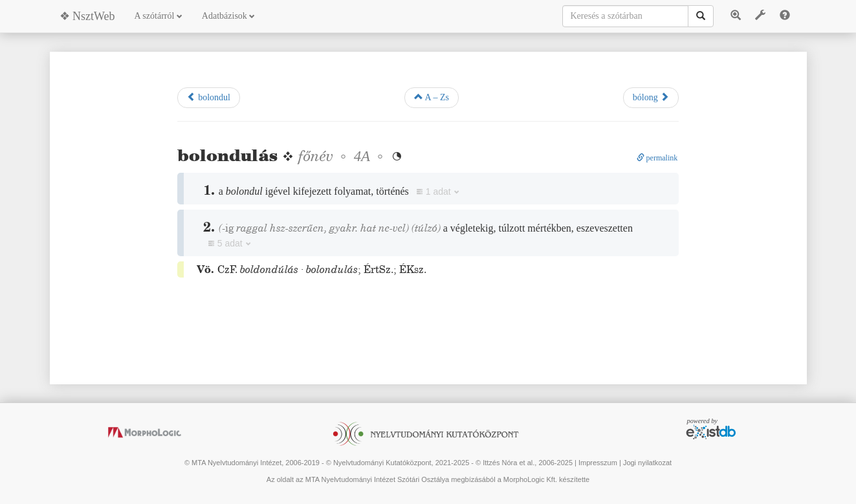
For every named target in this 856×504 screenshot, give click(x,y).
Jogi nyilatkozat (647, 463)
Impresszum (598, 463)
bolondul (209, 97)
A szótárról (159, 16)
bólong (651, 97)
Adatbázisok (228, 16)
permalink (657, 158)
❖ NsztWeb (87, 16)
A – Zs (432, 97)
